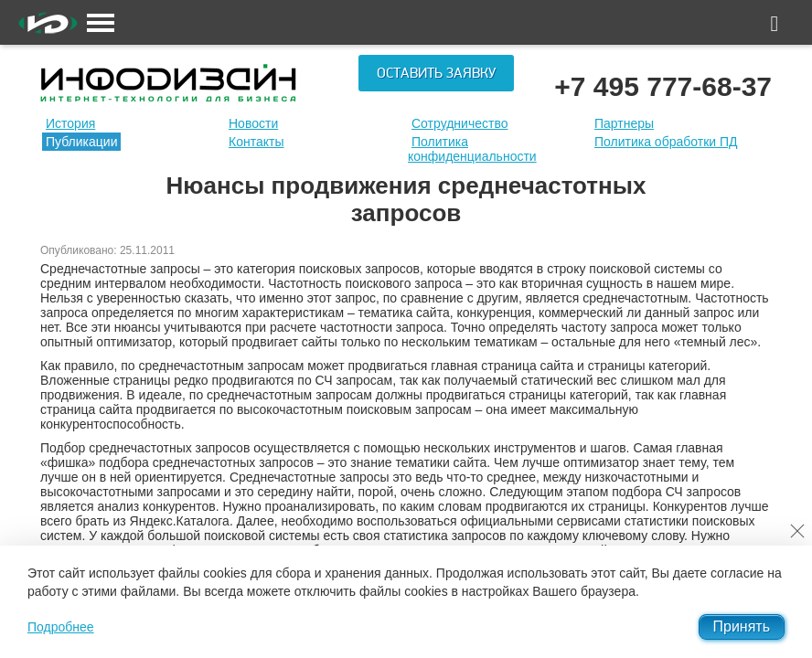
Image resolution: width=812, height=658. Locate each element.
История (70, 123)
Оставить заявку (436, 73)
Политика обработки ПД (666, 142)
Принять (742, 626)
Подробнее (61, 627)
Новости (253, 123)
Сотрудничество (459, 123)
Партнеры (624, 123)
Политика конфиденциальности (472, 149)
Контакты (256, 142)
